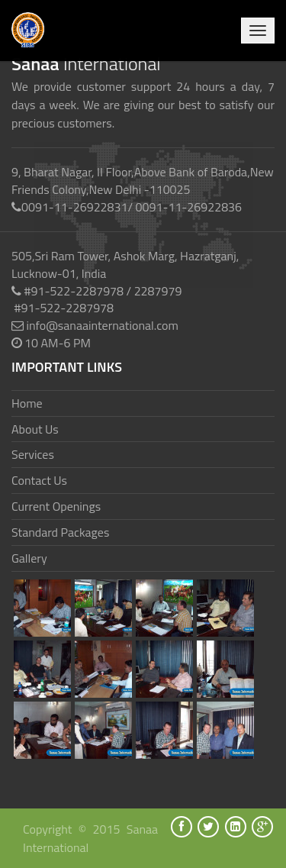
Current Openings (56, 506)
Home (27, 403)
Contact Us (39, 480)
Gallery (29, 558)
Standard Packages (60, 532)
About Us (35, 429)
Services (33, 454)
